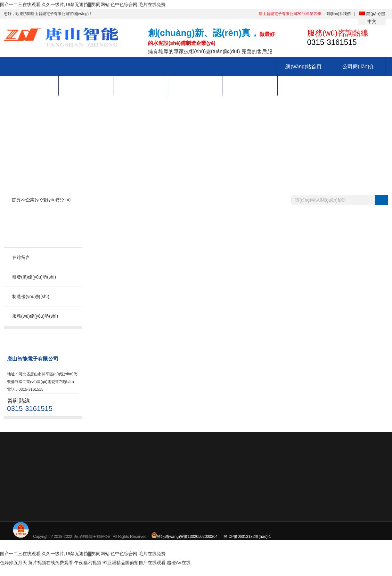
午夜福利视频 (88, 563)
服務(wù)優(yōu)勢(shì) (35, 316)
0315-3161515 (380, 365)
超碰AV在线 (179, 563)
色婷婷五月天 (13, 563)
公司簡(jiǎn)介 (358, 67)
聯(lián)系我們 (339, 14)
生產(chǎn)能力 (86, 86)
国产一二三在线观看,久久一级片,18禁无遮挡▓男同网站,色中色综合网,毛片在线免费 (83, 4)
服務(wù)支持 (250, 86)
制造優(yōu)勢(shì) (31, 296)
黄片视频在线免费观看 (51, 563)
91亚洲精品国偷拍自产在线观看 (134, 563)
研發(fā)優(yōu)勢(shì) (34, 277)
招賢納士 (195, 86)
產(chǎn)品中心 (31, 86)
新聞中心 (141, 86)
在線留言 (21, 257)
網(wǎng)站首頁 (303, 67)
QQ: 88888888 (380, 381)
